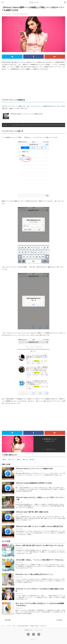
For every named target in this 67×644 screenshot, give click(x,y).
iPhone (26, 460)
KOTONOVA (25, 14)
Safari (33, 460)
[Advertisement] (33, 84)
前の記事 (7, 620)
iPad (19, 460)
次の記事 (60, 620)
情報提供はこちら (29, 630)
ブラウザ (12, 460)
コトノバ (33, 2)
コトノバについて (38, 630)
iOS (5, 460)
